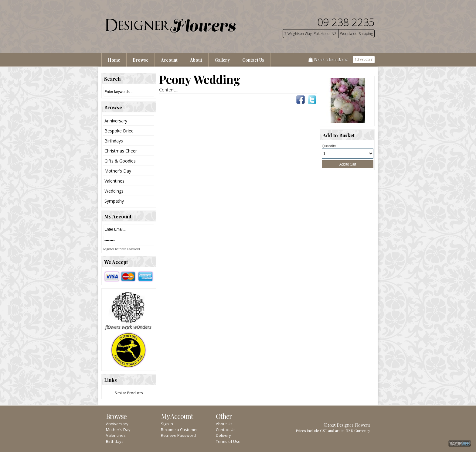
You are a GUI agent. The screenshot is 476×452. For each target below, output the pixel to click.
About (196, 60)
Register (109, 249)
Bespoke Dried (119, 131)
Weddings (114, 191)
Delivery (223, 435)
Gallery (222, 60)
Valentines (114, 181)
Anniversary (116, 121)
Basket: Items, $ (331, 60)
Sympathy (114, 201)
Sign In (167, 424)
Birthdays (114, 141)
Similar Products (129, 393)
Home (114, 60)
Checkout (364, 60)
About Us (224, 424)
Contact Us (253, 60)
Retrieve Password (127, 249)
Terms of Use (228, 441)
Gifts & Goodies (120, 161)
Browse (141, 60)
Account (169, 60)
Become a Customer (179, 430)
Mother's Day (118, 171)
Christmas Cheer (121, 151)
